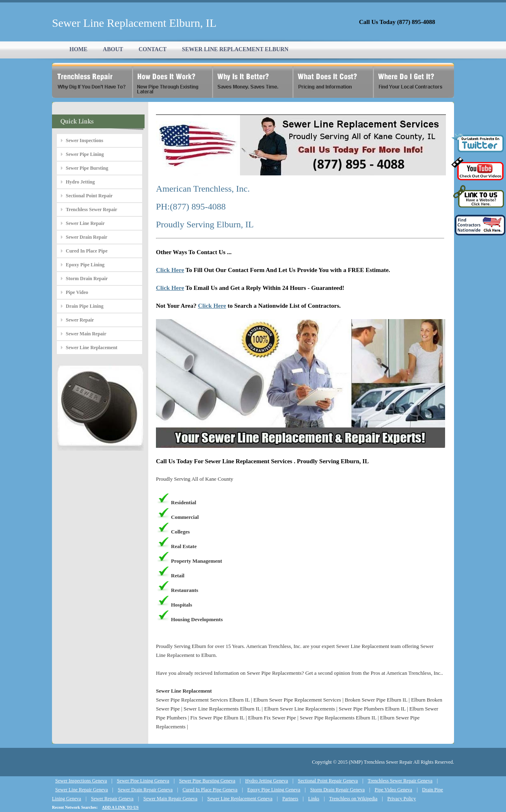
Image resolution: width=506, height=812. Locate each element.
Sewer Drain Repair (86, 237)
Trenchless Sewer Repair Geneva (400, 781)
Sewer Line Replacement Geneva (240, 799)
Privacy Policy (402, 799)
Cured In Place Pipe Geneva (210, 790)
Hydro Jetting (80, 182)
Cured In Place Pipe (87, 251)
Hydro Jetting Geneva (267, 781)
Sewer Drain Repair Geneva (145, 790)
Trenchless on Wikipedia (354, 799)
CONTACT (152, 49)
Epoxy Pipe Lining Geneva (274, 790)
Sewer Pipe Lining (85, 154)
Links (314, 799)
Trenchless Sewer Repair (92, 209)
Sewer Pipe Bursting (87, 168)
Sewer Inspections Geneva (81, 781)
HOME (78, 49)
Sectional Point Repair (89, 196)
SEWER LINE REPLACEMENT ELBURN (235, 49)
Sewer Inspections (84, 140)
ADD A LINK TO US (120, 807)
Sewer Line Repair (85, 223)
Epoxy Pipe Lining (85, 265)
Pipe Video (77, 292)
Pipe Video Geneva (394, 790)
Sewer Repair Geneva (112, 799)
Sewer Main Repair (86, 334)
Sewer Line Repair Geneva (82, 790)
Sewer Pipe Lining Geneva (143, 781)
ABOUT (113, 49)
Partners (290, 799)
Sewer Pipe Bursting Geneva (207, 781)
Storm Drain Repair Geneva (337, 790)
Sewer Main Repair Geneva (170, 799)
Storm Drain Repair (87, 279)
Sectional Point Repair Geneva (328, 781)
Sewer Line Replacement (92, 348)
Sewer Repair (80, 320)
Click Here (170, 270)
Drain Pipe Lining (85, 306)
